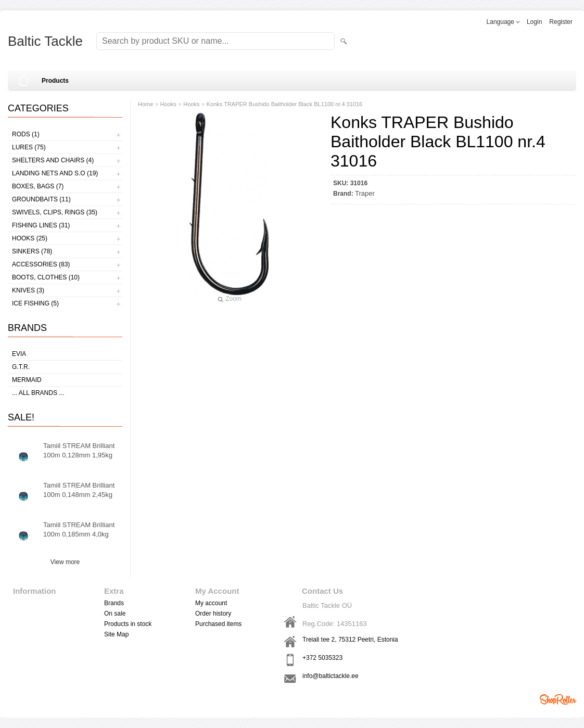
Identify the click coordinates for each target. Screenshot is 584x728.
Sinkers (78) (32, 251)
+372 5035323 (322, 658)
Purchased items (218, 624)
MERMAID (27, 380)
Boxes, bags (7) (38, 186)
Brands (114, 603)
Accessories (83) (41, 264)
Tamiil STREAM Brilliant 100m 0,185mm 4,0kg (79, 529)
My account (211, 603)
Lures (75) (29, 147)
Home (145, 104)
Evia (19, 354)
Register (561, 22)
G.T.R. (21, 367)
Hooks (168, 104)
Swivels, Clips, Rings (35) (55, 212)
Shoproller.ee (558, 699)
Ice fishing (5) (35, 303)
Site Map (116, 634)
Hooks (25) (30, 238)
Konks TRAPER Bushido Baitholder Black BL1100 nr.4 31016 (284, 104)
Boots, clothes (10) (46, 277)
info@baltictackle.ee (331, 676)
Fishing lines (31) (41, 225)
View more (65, 562)
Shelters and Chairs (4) (53, 160)
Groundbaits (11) (41, 199)
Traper (365, 193)
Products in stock (128, 624)
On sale (115, 614)
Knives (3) (28, 290)
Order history (213, 614)
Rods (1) (26, 134)
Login (534, 22)
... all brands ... (38, 393)
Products (55, 81)
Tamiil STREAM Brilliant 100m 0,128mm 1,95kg (79, 450)
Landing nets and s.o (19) (55, 173)
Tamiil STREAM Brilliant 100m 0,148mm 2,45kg (79, 490)
